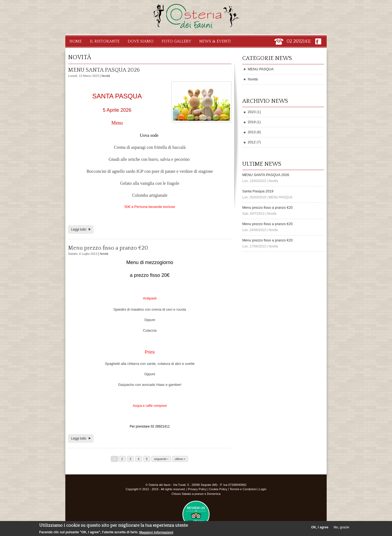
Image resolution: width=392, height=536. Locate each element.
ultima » (180, 459)
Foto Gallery (176, 41)
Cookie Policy (218, 489)
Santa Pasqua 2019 (258, 191)
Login (263, 489)
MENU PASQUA (261, 69)
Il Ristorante (105, 41)
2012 (252, 142)
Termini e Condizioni (243, 489)
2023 (252, 112)
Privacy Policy (197, 489)
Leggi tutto (79, 229)
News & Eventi (215, 41)
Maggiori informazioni (156, 532)
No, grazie (342, 527)
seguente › (161, 459)
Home (76, 41)
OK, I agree (320, 527)
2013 (252, 132)
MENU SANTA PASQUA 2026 (104, 70)
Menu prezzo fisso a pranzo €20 (108, 248)
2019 (252, 122)
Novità (106, 76)
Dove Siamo (141, 41)
